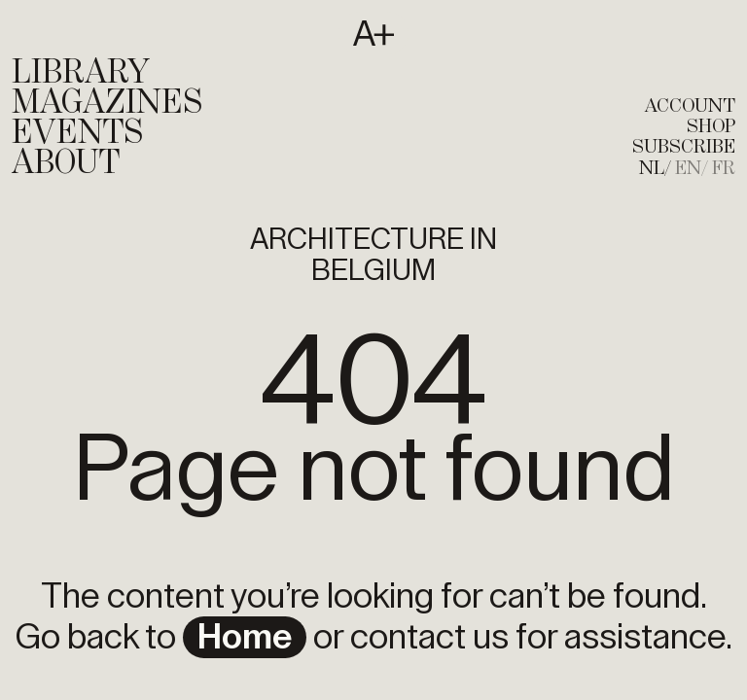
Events (77, 133)
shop (711, 127)
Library (81, 73)
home (245, 638)
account (690, 106)
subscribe (684, 147)
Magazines (107, 103)
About (66, 163)
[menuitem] (655, 169)
